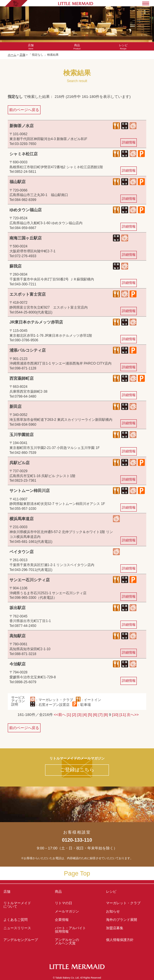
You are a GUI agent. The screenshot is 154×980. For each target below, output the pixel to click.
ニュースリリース (17, 928)
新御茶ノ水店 (22, 126)
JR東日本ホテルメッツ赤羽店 (36, 322)
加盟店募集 (128, 930)
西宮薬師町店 (22, 378)
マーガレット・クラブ (123, 903)
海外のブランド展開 (122, 920)
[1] (69, 715)
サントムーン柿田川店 (30, 491)
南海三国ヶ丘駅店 (26, 238)
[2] (74, 715)
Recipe (123, 47)
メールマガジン (67, 911)
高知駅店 (18, 636)
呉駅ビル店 (20, 463)
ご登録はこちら (77, 770)
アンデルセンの (77, 942)
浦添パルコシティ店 (28, 350)
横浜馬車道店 (22, 519)
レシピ (128, 893)
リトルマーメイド (26, 905)
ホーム (12, 55)
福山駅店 (18, 182)
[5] (90, 715)
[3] (79, 715)
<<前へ (60, 715)
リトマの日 (63, 903)
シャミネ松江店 (24, 154)
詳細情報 (129, 142)
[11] (123, 715)
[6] (95, 715)
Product (77, 47)
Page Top (77, 873)
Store (31, 47)
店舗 (22, 55)
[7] (100, 715)
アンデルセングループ (26, 942)
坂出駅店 (18, 608)
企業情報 (62, 920)
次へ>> (133, 715)
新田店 (16, 406)
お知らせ (113, 911)
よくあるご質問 (16, 920)
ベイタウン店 (22, 552)
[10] (115, 715)
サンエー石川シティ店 (30, 580)
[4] (85, 715)
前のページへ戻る (24, 110)
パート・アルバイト (77, 930)
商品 (58, 892)
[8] (106, 715)
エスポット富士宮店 (28, 294)
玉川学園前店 (22, 435)
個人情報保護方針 (120, 940)
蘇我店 (16, 266)
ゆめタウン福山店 (26, 210)
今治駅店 (18, 664)
